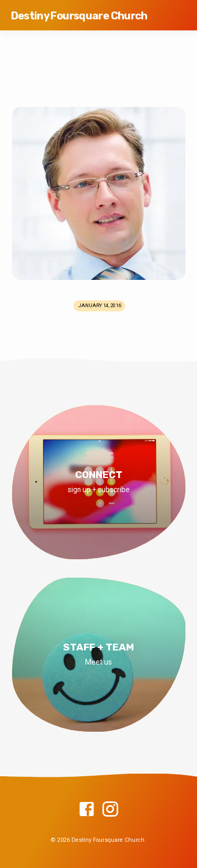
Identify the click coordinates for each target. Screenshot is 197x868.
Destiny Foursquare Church (79, 16)
